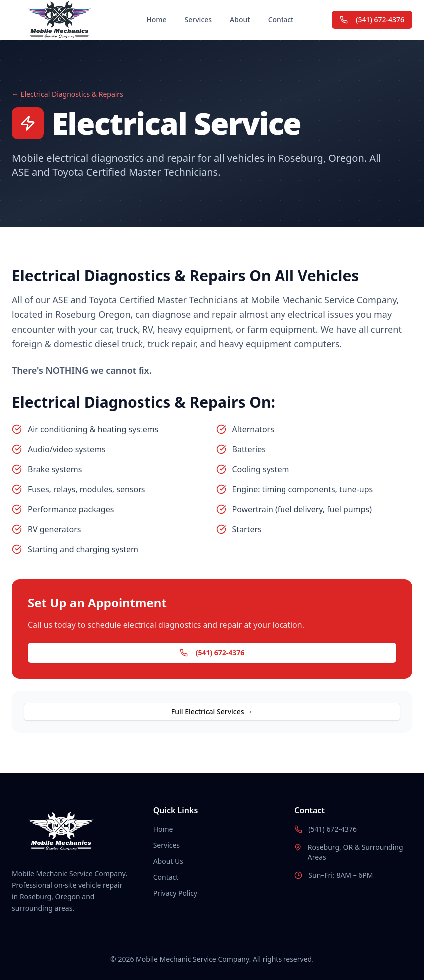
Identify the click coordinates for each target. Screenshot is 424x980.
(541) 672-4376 (372, 20)
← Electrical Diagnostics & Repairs (68, 94)
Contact (281, 20)
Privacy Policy (175, 893)
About (240, 20)
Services (199, 20)
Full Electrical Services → (212, 711)
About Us (168, 861)
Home (156, 20)
